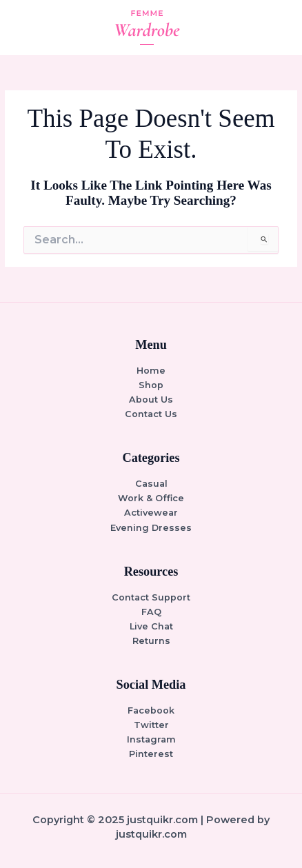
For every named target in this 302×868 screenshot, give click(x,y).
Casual (151, 484)
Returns (151, 641)
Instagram (151, 739)
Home (151, 371)
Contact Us (151, 414)
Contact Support (151, 597)
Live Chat (151, 626)
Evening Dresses (151, 528)
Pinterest (151, 754)
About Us (151, 400)
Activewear (151, 513)
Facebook (151, 710)
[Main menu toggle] (275, 28)
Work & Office (151, 498)
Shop (151, 385)
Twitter (151, 725)
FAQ (151, 612)
